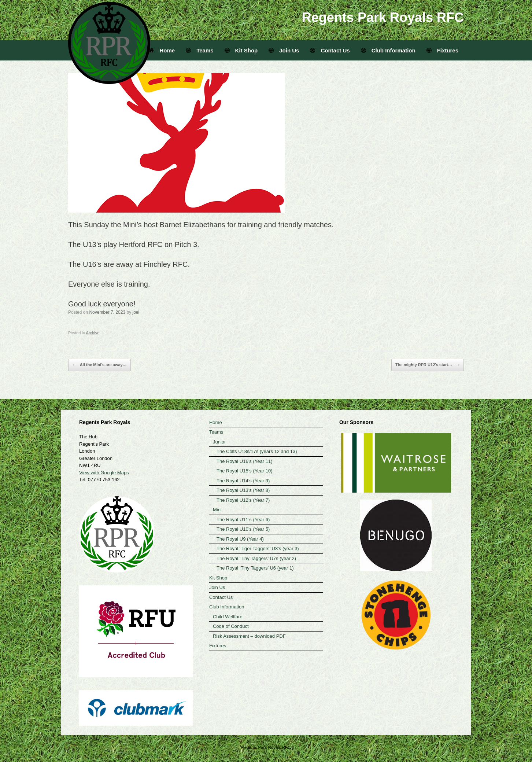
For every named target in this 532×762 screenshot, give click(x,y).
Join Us (284, 50)
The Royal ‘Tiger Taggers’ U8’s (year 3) (258, 549)
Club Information (388, 50)
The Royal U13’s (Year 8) (243, 490)
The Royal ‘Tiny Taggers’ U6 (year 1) (255, 568)
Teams (199, 50)
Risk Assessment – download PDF (249, 636)
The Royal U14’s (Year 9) (243, 481)
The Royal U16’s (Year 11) (244, 461)
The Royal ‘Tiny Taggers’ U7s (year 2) (256, 558)
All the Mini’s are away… (99, 365)
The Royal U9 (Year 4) (240, 539)
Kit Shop (241, 50)
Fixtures (442, 50)
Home (162, 50)
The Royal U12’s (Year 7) (243, 500)
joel (136, 312)
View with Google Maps (104, 473)
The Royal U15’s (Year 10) (244, 471)
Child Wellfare (228, 617)
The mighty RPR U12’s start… (428, 365)
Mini (217, 510)
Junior (219, 442)
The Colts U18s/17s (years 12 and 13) (257, 451)
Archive (93, 333)
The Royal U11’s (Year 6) (243, 520)
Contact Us (330, 50)
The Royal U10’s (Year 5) (243, 529)
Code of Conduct (231, 626)
